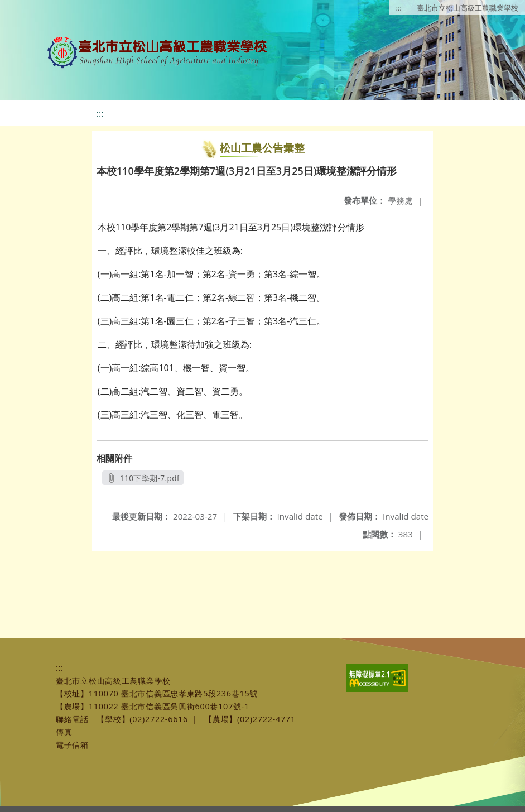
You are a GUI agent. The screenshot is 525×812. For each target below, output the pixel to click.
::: (399, 8)
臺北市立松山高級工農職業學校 (468, 8)
